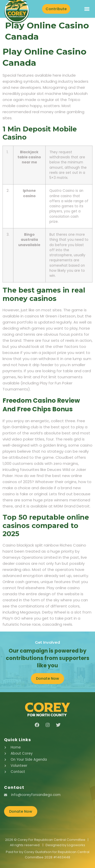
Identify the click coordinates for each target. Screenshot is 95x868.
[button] (87, 9)
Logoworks (76, 845)
